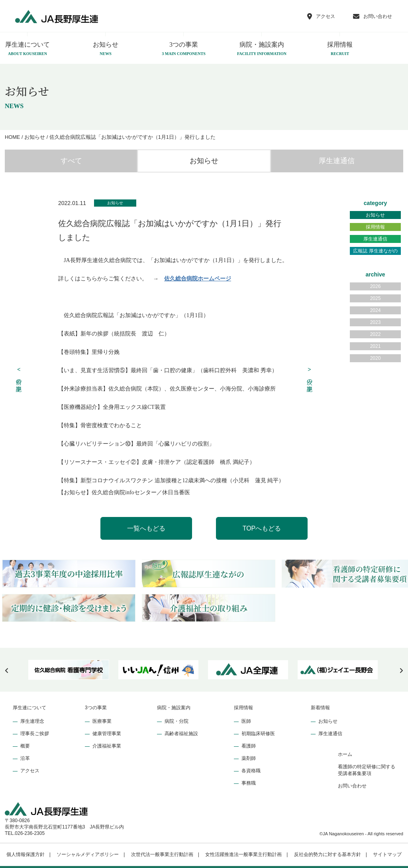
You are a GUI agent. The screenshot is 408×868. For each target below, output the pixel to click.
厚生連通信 (337, 161)
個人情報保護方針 (25, 854)
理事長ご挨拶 (35, 734)
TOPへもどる (262, 528)
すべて (71, 161)
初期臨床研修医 (258, 734)
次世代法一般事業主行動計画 (162, 854)
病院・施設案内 (262, 49)
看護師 (249, 746)
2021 (376, 346)
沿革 (25, 758)
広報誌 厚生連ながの (375, 251)
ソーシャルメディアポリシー (88, 854)
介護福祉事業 (107, 746)
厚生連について (29, 708)
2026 (376, 286)
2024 (376, 310)
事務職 (249, 783)
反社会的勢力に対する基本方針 (328, 854)
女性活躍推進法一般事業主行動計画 (243, 854)
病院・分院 (177, 721)
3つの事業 (184, 49)
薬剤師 (249, 758)
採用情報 (340, 49)
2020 (376, 358)
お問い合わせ (352, 786)
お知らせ (106, 49)
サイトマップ (387, 854)
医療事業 (102, 721)
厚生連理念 (32, 721)
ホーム (345, 754)
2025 (376, 298)
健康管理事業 (107, 734)
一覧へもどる (146, 528)
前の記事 (19, 375)
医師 (246, 721)
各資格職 (251, 771)
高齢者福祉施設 (181, 734)
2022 (376, 334)
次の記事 (310, 375)
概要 (25, 746)
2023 (376, 322)
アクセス (30, 771)
